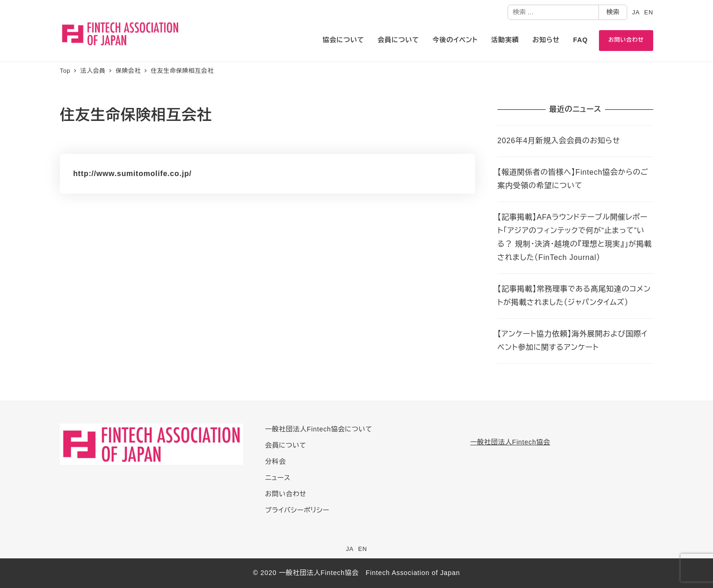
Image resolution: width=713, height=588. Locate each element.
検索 (613, 12)
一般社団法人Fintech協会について (319, 429)
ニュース (278, 478)
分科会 (276, 462)
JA (636, 12)
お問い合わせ (286, 494)
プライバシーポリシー (297, 510)
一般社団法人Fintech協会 (510, 442)
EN (649, 12)
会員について (286, 445)
